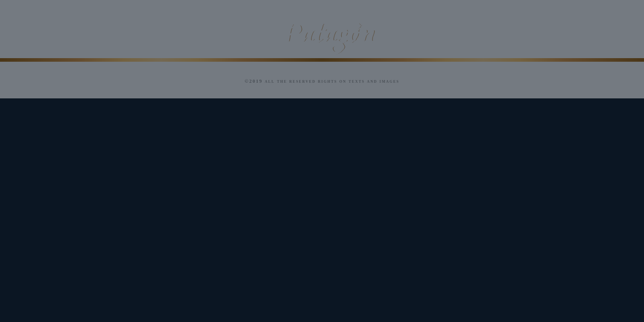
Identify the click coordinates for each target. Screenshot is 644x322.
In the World (504, 36)
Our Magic (58, 36)
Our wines (211, 36)
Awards (428, 36)
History (135, 36)
